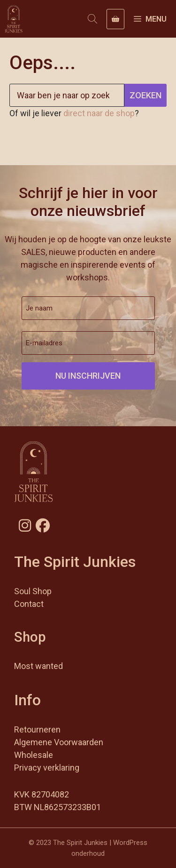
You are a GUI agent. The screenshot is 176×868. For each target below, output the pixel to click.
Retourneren (37, 729)
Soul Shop (33, 591)
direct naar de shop (99, 113)
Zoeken (145, 95)
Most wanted (38, 666)
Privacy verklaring (47, 768)
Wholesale (34, 755)
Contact (29, 604)
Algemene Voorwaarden (59, 742)
